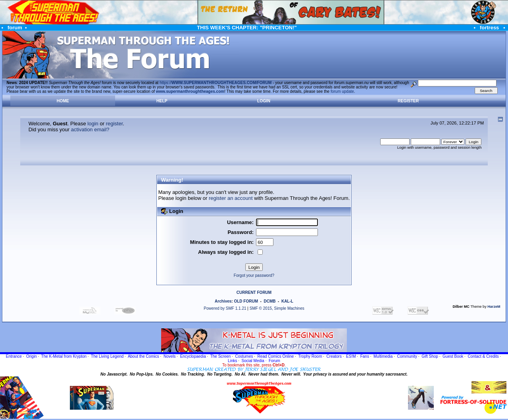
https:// (216, 83)
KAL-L (287, 301)
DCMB (269, 301)
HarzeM (494, 307)
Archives (223, 301)
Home (63, 101)
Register (408, 101)
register (114, 124)
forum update (342, 91)
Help (162, 101)
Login (264, 101)
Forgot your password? (254, 275)
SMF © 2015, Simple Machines (277, 308)
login (93, 124)
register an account (231, 198)
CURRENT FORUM (254, 292)
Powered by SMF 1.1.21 (225, 308)
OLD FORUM (246, 301)
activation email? (90, 129)
